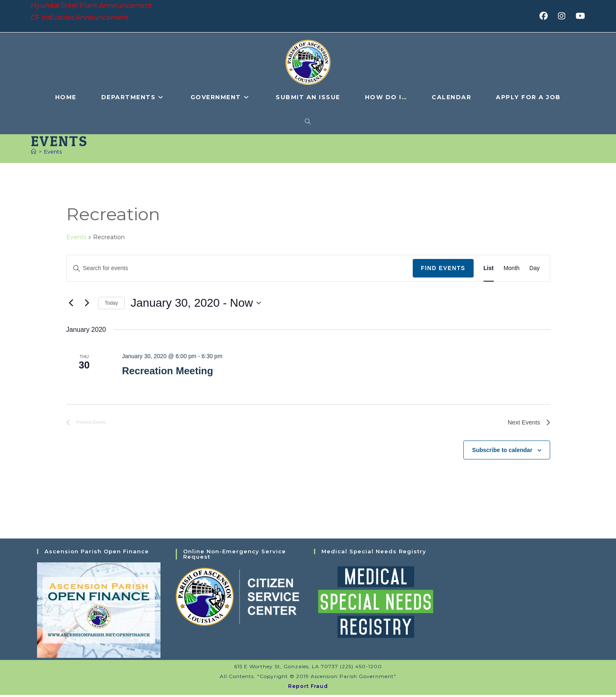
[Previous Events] (71, 303)
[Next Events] (87, 303)
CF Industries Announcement (80, 17)
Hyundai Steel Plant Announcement (92, 6)
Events (53, 152)
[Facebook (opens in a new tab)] (546, 16)
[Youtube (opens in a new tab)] (579, 16)
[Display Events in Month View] (512, 269)
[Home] (34, 152)
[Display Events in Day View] (535, 269)
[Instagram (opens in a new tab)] (564, 16)
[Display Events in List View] (489, 269)
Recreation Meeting (167, 371)
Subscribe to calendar (502, 452)
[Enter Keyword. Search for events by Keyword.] (240, 269)
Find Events (443, 268)
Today (112, 303)
